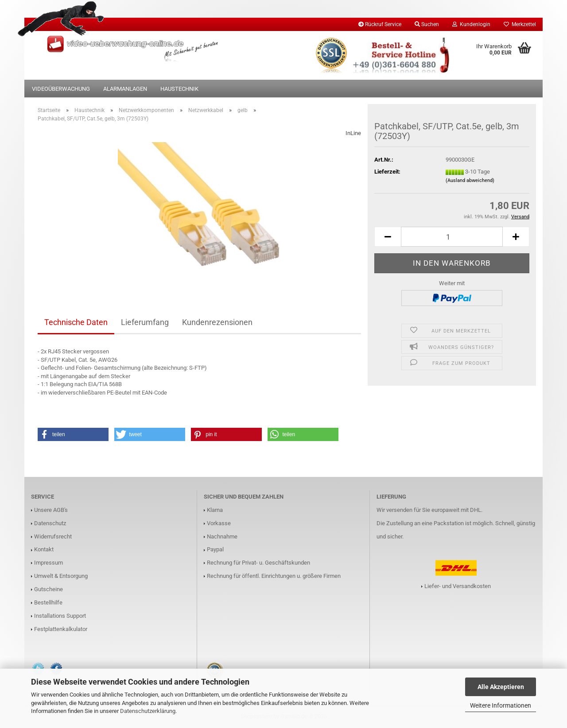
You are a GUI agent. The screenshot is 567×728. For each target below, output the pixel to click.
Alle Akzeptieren (501, 687)
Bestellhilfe (48, 602)
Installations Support (60, 616)
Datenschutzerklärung (148, 711)
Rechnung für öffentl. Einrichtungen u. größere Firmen (274, 576)
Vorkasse (219, 523)
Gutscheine (49, 589)
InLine (353, 133)
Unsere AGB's (51, 510)
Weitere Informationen (501, 705)
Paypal (215, 549)
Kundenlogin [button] (471, 24)
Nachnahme (222, 536)
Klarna (215, 510)
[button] (388, 237)
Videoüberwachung (61, 89)
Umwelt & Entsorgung (61, 576)
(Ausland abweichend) (470, 180)
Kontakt (44, 549)
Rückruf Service (380, 24)
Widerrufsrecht (53, 536)
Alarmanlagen (125, 89)
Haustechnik (179, 89)
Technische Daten (76, 322)
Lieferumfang (145, 322)
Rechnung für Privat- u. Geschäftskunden (258, 563)
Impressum (49, 563)
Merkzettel (520, 24)
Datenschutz (50, 523)
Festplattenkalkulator (61, 629)
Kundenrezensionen (217, 322)
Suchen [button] (427, 24)
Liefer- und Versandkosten (458, 586)
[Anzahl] (452, 237)
